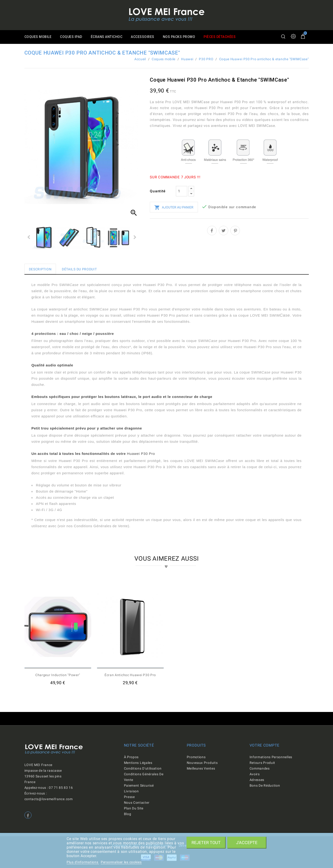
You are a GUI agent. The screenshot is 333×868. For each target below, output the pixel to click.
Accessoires (145, 37)
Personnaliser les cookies (121, 862)
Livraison (131, 791)
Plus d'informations (83, 862)
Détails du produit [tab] (79, 269)
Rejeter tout (206, 843)
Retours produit (262, 763)
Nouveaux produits (202, 763)
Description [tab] (40, 269)
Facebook (28, 815)
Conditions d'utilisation (143, 768)
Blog (128, 814)
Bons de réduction (265, 785)
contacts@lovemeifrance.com (49, 799)
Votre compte (265, 745)
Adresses (257, 780)
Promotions (196, 757)
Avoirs (255, 774)
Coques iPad (72, 37)
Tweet (224, 231)
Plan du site (134, 808)
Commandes (260, 768)
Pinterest (235, 231)
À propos (131, 757)
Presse (129, 797)
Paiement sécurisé (139, 785)
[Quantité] (182, 191)
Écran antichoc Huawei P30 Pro (130, 675)
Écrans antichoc (108, 37)
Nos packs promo (182, 37)
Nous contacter (137, 803)
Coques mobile (38, 37)
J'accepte (247, 843)
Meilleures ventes (201, 768)
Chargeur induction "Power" (58, 675)
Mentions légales (138, 763)
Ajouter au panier (174, 208)
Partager (212, 231)
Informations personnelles (271, 757)
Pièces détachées (223, 37)
